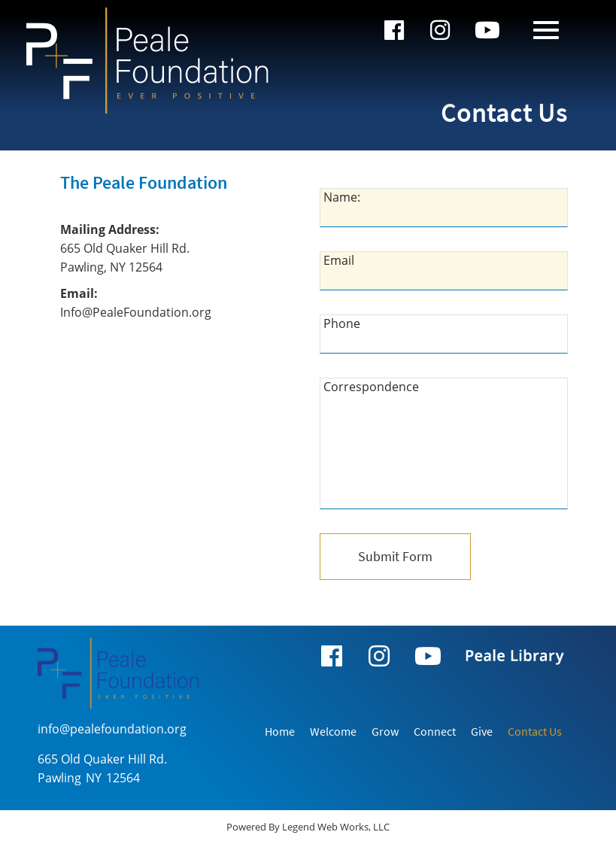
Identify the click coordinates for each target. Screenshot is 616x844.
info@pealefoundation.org (112, 729)
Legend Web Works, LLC (336, 827)
